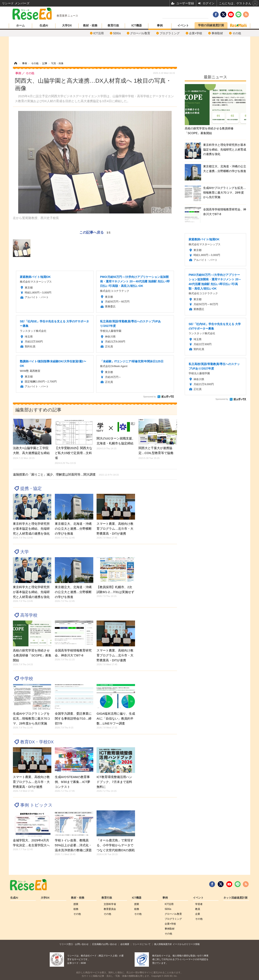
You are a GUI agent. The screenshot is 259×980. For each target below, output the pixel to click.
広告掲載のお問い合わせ (104, 944)
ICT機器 (137, 25)
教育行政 (113, 25)
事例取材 (217, 33)
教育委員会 (110, 909)
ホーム (20, 25)
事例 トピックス (36, 805)
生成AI (44, 25)
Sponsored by (150, 397)
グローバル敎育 (140, 33)
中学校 (27, 678)
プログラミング (170, 33)
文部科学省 (110, 904)
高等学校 (29, 615)
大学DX (67, 25)
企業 (198, 914)
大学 (25, 552)
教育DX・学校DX (37, 742)
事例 (160, 25)
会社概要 (125, 944)
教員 (198, 909)
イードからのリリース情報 (186, 944)
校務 (76, 909)
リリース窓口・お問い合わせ (74, 944)
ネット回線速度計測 (235, 898)
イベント (183, 25)
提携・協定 (31, 488)
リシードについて (142, 944)
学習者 (199, 904)
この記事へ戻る (95, 232)
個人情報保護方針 (163, 944)
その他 (237, 33)
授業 (76, 904)
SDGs (117, 33)
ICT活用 (99, 33)
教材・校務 (90, 25)
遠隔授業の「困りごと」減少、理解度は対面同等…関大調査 (66, 474)
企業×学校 (196, 33)
